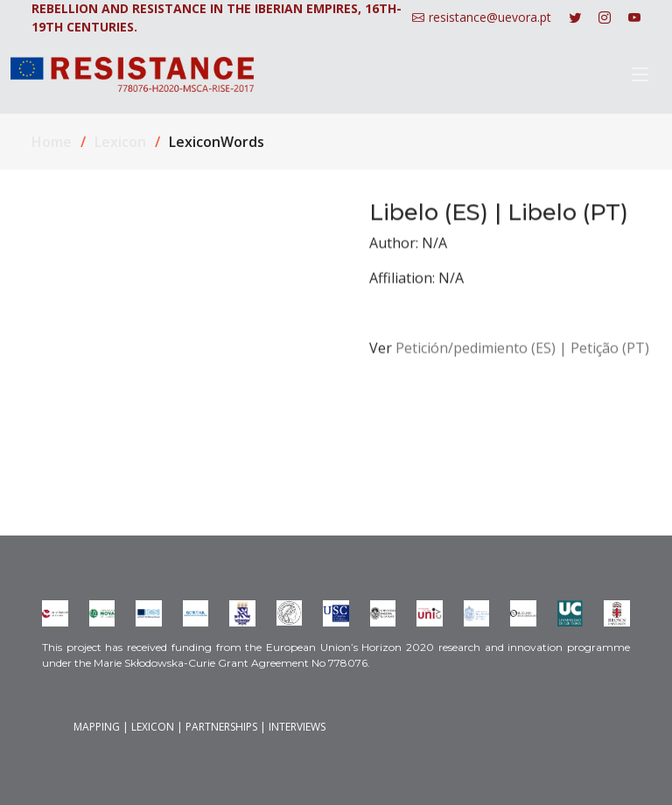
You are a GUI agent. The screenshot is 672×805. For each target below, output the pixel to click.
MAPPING (97, 727)
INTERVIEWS (297, 727)
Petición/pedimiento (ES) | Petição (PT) (522, 355)
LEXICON (153, 727)
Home (52, 142)
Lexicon (120, 142)
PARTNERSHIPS (221, 727)
